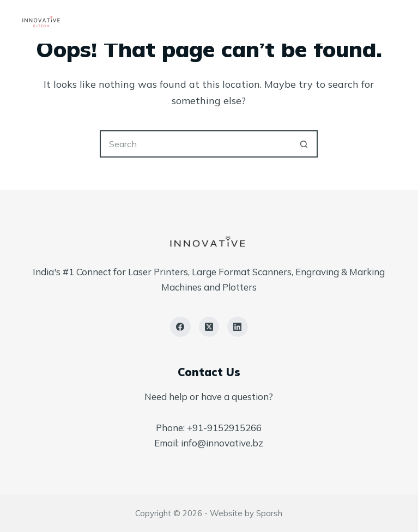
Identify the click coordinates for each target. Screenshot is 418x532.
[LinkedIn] (238, 327)
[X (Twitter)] (209, 327)
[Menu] (392, 22)
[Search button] (304, 144)
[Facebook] (180, 327)
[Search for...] (195, 144)
